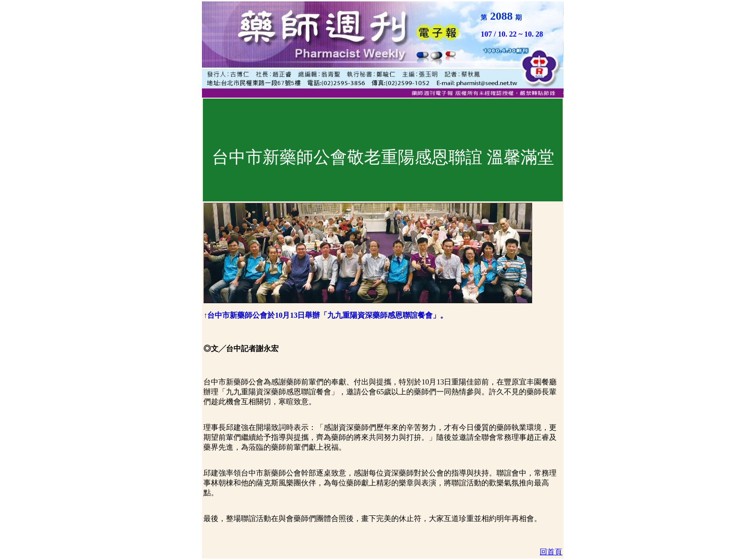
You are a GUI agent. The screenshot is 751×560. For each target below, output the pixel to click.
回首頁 (551, 552)
